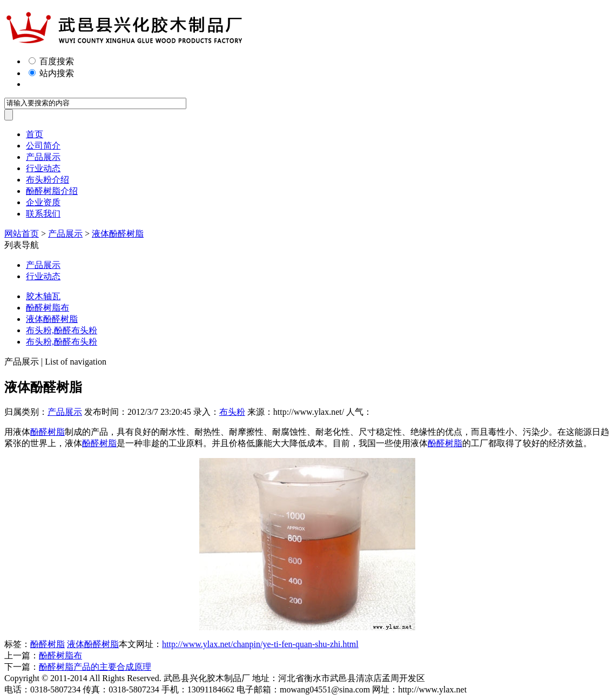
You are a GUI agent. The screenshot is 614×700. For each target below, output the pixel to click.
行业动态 (43, 168)
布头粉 (232, 412)
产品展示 (43, 157)
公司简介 (43, 146)
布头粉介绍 (48, 180)
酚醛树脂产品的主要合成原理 (95, 667)
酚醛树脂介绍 (52, 191)
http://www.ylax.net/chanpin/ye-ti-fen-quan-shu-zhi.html (260, 644)
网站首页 (22, 234)
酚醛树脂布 (48, 308)
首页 (35, 134)
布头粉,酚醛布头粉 (62, 330)
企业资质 (43, 202)
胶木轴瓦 (43, 296)
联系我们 (43, 214)
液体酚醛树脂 (118, 234)
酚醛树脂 (48, 432)
